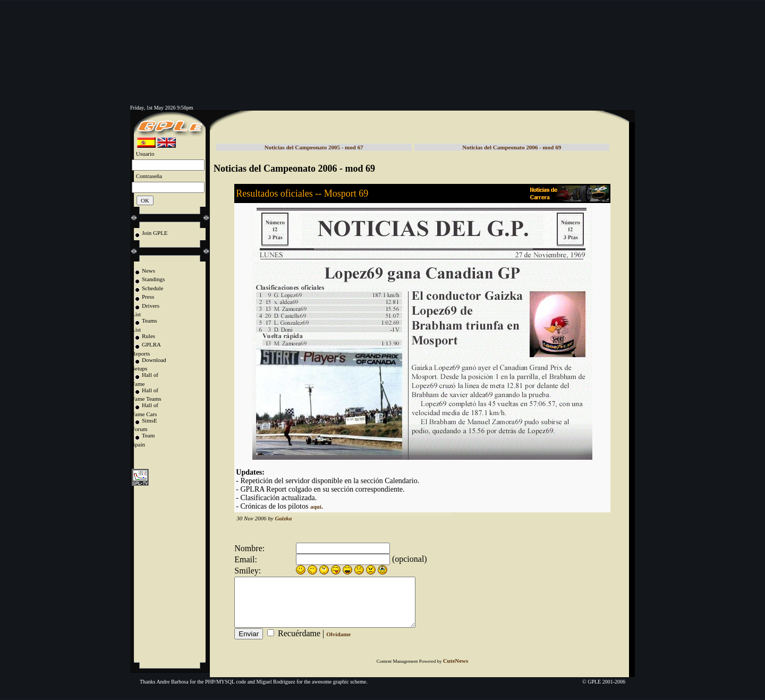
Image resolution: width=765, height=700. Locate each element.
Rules (148, 336)
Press (148, 297)
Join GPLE (155, 233)
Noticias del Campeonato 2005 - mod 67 (314, 147)
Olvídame (338, 644)
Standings (153, 279)
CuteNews (456, 670)
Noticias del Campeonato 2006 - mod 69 (512, 147)
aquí (316, 507)
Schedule (152, 288)
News (148, 271)
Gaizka (283, 518)
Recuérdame (299, 643)
